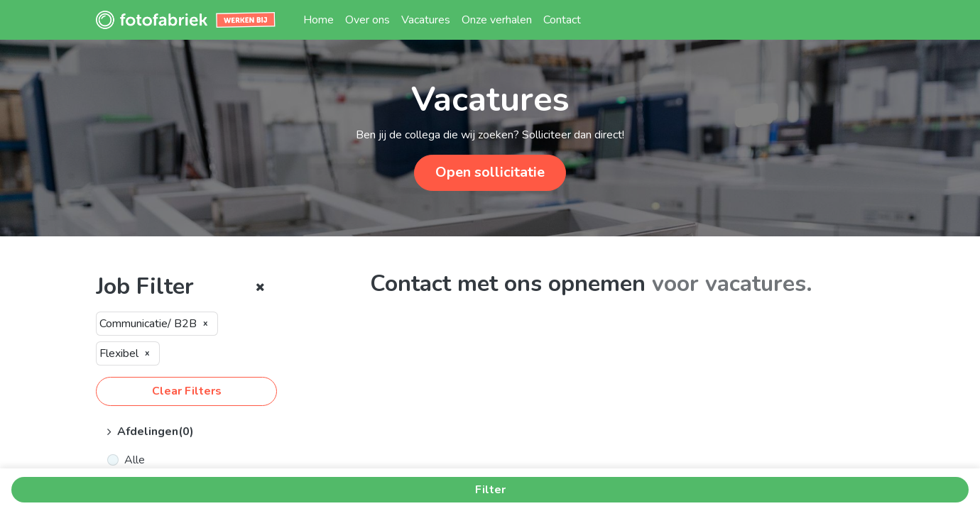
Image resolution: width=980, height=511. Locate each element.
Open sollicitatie (490, 172)
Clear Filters (187, 391)
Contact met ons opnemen (508, 284)
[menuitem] (318, 20)
